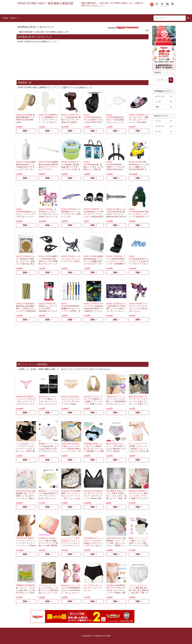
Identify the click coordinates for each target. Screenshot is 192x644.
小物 (157, 107)
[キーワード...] (170, 18)
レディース (160, 96)
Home (6, 18)
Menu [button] (13, 18)
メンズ (158, 102)
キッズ (158, 131)
